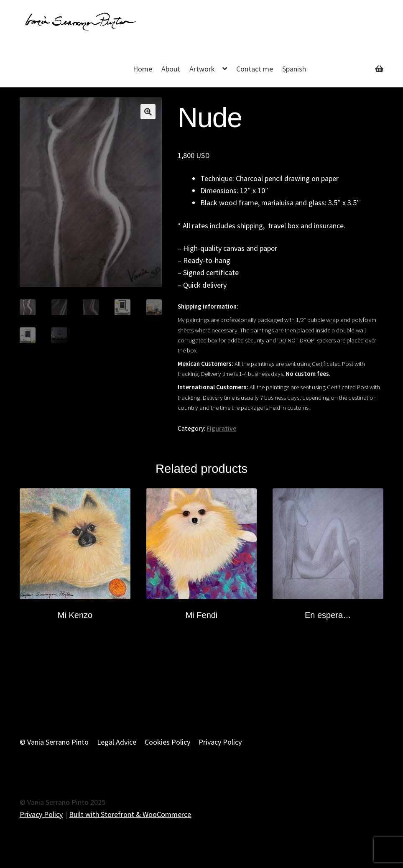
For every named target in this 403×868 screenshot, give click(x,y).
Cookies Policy (167, 742)
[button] (148, 112)
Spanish (294, 69)
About (171, 69)
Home (143, 69)
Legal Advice (117, 742)
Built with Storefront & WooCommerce (130, 814)
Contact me (255, 69)
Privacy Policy (220, 742)
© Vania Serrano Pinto (54, 742)
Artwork (202, 69)
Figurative (221, 428)
